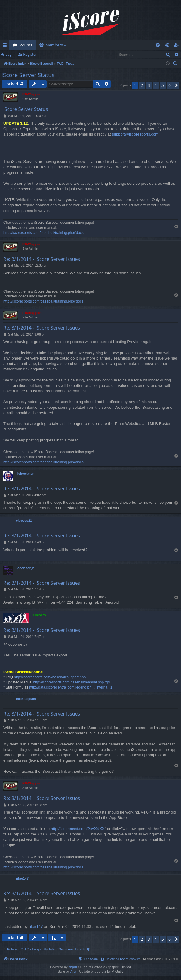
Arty (73, 971)
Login (10, 54)
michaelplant (26, 699)
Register (30, 54)
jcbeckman (26, 474)
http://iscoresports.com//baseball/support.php (50, 677)
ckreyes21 (24, 521)
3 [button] (149, 85)
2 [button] (142, 85)
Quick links (6, 46)
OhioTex (40, 615)
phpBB (73, 967)
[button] (176, 85)
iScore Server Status (28, 75)
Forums (25, 45)
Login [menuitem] (168, 46)
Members (54, 45)
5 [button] (163, 85)
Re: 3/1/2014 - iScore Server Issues (42, 259)
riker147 (22, 878)
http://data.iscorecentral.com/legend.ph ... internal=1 (71, 687)
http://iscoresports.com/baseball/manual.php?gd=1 (74, 682)
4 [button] (156, 85)
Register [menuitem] (178, 46)
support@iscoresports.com (135, 134)
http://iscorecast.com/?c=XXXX (78, 829)
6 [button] (170, 85)
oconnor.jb (26, 568)
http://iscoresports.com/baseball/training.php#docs (43, 233)
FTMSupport (32, 94)
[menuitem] (158, 45)
